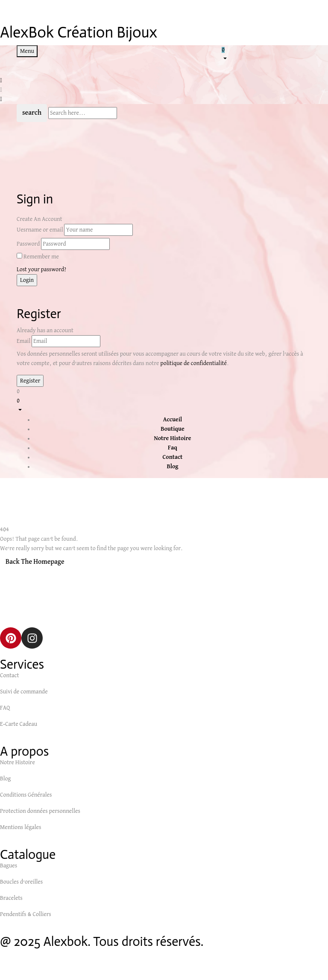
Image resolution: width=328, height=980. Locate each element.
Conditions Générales (26, 795)
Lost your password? (41, 270)
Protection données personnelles (40, 811)
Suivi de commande (24, 692)
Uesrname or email (40, 230)
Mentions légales (20, 827)
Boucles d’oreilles (21, 882)
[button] (266, 54)
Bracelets (11, 898)
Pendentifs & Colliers (26, 914)
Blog (5, 779)
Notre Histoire (18, 763)
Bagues (9, 866)
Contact (9, 676)
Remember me (41, 257)
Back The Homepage (35, 562)
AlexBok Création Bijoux (79, 32)
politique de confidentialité (193, 363)
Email (23, 341)
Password (28, 244)
